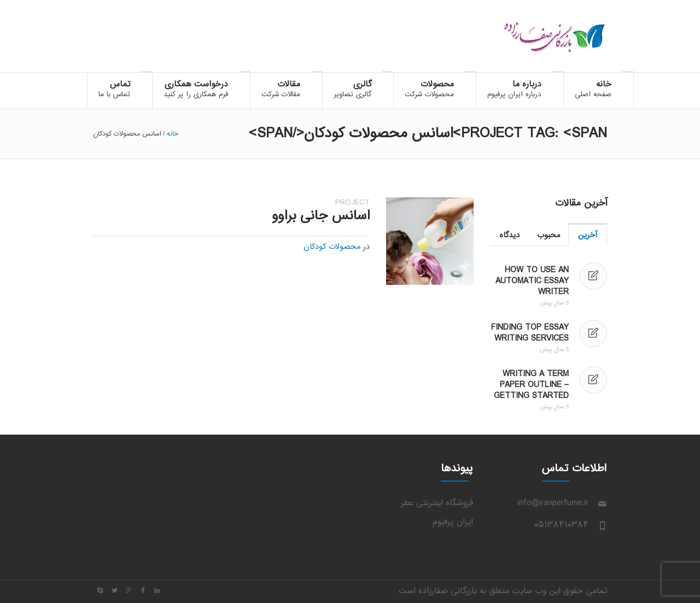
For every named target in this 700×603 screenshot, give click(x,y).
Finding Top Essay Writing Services (530, 333)
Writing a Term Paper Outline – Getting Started (531, 385)
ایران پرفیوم (453, 522)
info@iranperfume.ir (553, 503)
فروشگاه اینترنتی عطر (437, 503)
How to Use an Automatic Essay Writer (532, 281)
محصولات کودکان (332, 247)
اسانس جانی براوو (321, 216)
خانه (173, 134)
